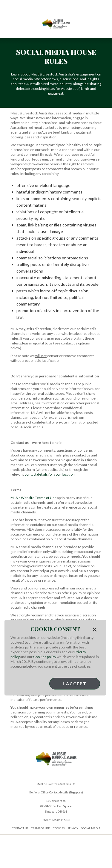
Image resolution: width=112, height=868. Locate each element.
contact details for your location (50, 474)
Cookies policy (45, 657)
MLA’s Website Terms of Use (33, 498)
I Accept (75, 684)
